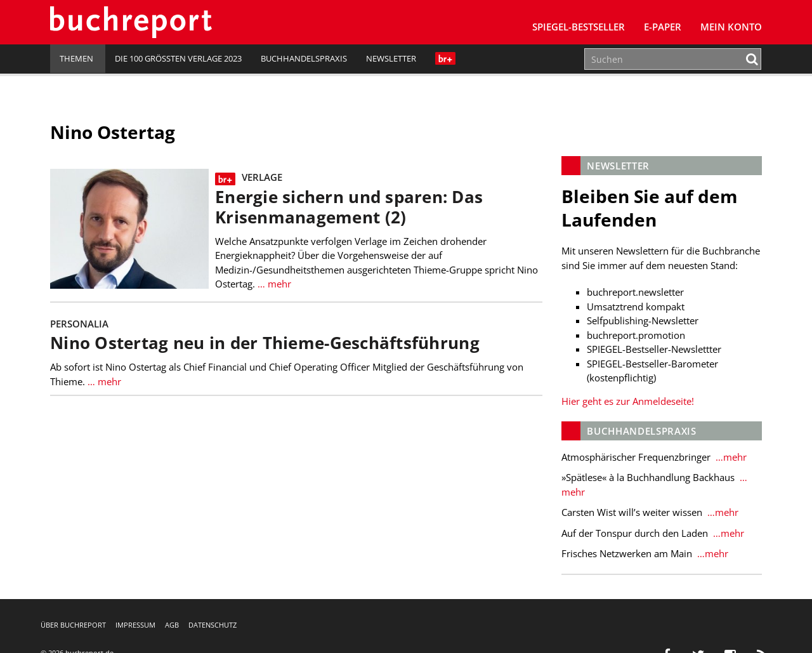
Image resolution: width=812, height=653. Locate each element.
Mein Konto (731, 27)
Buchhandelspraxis (304, 58)
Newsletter (391, 58)
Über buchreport (73, 625)
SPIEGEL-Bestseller (579, 27)
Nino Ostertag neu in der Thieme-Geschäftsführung (265, 343)
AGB (172, 625)
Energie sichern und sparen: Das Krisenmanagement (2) (349, 207)
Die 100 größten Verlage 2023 (178, 58)
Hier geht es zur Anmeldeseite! (628, 401)
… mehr (273, 284)
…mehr (730, 457)
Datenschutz (213, 625)
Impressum (135, 625)
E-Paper (663, 27)
